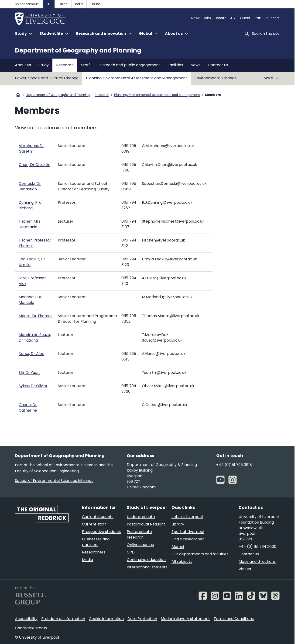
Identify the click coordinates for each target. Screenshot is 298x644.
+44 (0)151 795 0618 (234, 465)
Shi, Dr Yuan (29, 373)
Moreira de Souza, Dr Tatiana (35, 338)
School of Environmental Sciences (67, 465)
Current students (98, 517)
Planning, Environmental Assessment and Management (137, 78)
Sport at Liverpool (188, 532)
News (195, 18)
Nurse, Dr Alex (31, 354)
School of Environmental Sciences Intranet (54, 481)
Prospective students (102, 532)
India (79, 4)
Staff (258, 18)
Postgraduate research (139, 534)
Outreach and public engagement (129, 65)
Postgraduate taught (146, 524)
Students (272, 18)
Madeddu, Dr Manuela (30, 300)
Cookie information (106, 619)
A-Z (233, 18)
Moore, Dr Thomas (36, 316)
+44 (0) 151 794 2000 (257, 547)
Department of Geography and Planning (78, 50)
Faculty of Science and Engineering (47, 471)
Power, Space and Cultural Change (47, 78)
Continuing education (146, 560)
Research (65, 65)
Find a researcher (188, 539)
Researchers (94, 552)
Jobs (207, 18)
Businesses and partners (96, 542)
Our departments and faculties (200, 554)
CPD (131, 552)
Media (87, 560)
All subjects (182, 562)
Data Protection (142, 619)
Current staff (94, 524)
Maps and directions (257, 562)
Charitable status (31, 628)
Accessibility (26, 619)
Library (178, 524)
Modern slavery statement (185, 619)
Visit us (245, 569)
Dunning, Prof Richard (31, 205)
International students (147, 567)
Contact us (218, 65)
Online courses (140, 545)
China (63, 4)
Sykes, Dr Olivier (33, 386)
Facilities (175, 65)
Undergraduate (141, 517)
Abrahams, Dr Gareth (31, 149)
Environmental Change (216, 78)
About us (23, 65)
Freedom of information (63, 619)
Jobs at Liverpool (187, 517)
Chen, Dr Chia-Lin (34, 165)
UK (49, 4)
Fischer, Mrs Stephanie (29, 224)
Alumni (245, 18)
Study (44, 65)
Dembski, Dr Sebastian (30, 186)
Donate (221, 18)
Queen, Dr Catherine (28, 408)
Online (95, 4)
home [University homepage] (18, 95)
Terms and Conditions (234, 619)
